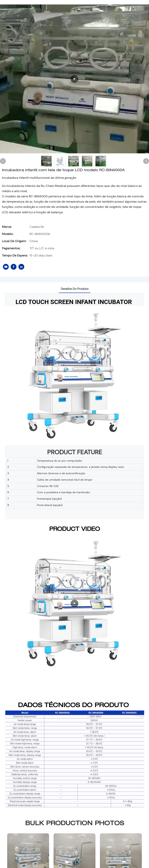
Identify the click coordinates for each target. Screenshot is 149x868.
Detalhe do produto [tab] (75, 289)
